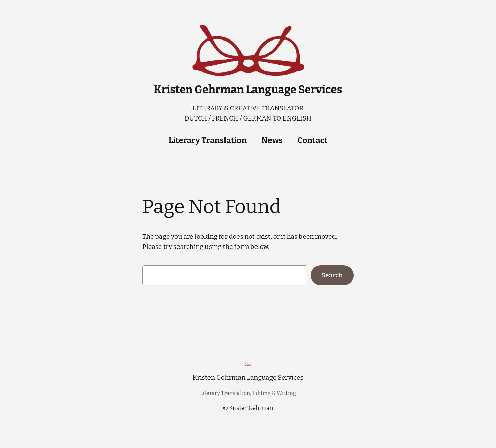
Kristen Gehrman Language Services (248, 90)
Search (332, 275)
